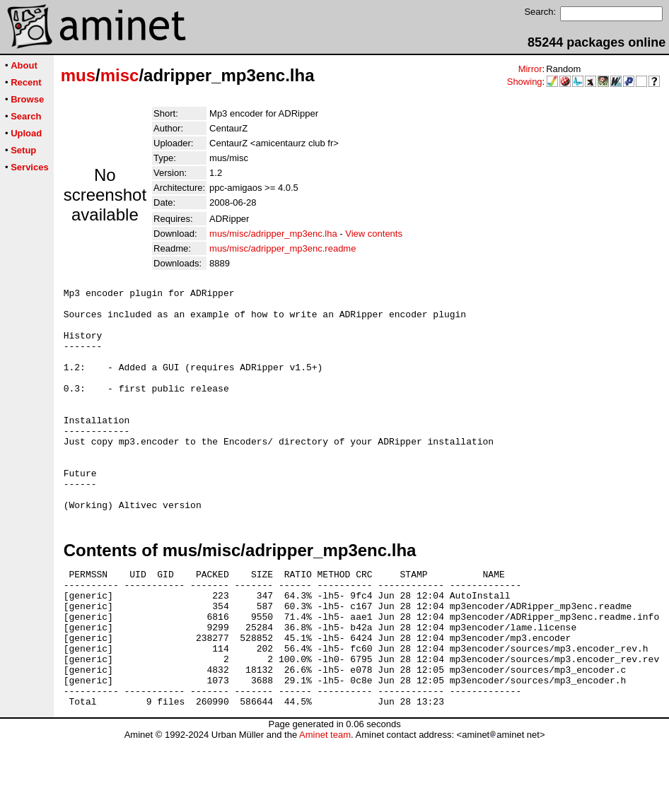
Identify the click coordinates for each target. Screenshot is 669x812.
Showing (525, 82)
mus (78, 75)
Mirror (530, 69)
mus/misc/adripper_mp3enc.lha (273, 234)
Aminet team (325, 807)
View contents (374, 234)
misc (120, 75)
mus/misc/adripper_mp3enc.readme (283, 248)
